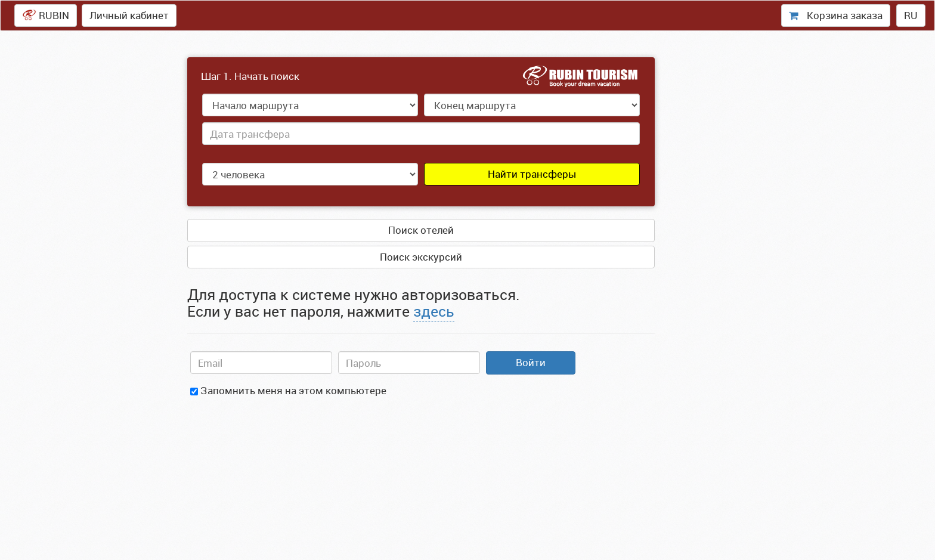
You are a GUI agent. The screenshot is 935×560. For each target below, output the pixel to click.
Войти (531, 362)
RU (911, 15)
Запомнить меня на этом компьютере (288, 390)
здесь (434, 311)
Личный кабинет (129, 15)
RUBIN (46, 15)
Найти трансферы (532, 174)
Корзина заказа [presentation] (836, 15)
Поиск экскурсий (421, 257)
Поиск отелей (421, 230)
